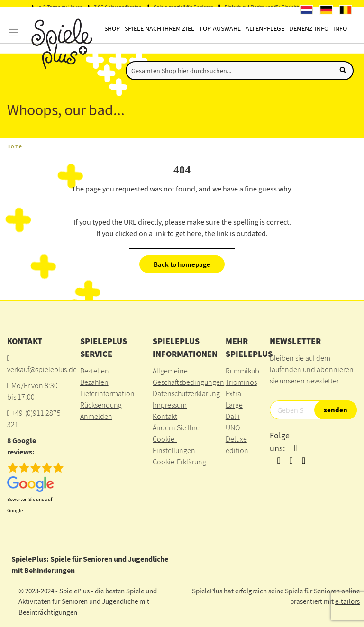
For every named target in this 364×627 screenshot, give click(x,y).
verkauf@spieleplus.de (42, 369)
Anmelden (96, 416)
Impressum (170, 405)
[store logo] (60, 44)
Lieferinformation (107, 393)
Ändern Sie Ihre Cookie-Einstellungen (176, 439)
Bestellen (95, 371)
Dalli (233, 416)
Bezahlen (94, 382)
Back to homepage (182, 264)
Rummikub (242, 371)
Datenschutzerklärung (186, 393)
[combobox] (240, 71)
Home (14, 146)
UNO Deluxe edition (237, 439)
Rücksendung (101, 405)
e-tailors (347, 601)
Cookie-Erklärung (179, 462)
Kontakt (165, 416)
